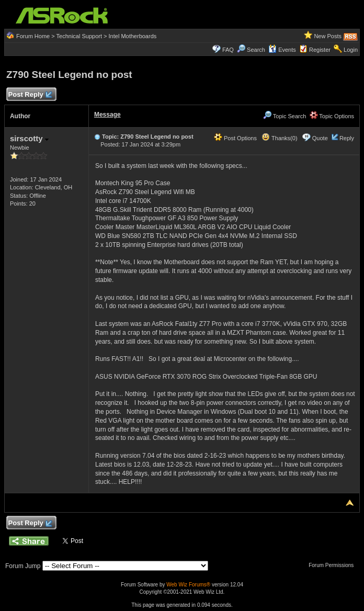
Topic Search (285, 116)
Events (282, 50)
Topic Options (332, 116)
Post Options (235, 138)
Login (351, 50)
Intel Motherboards (133, 36)
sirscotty (29, 138)
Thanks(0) (279, 138)
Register (320, 50)
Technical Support (79, 36)
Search (256, 50)
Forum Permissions (334, 565)
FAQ (228, 50)
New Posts (328, 36)
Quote (320, 138)
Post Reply (30, 95)
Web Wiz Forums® (188, 585)
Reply (347, 138)
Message (107, 115)
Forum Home (33, 36)
